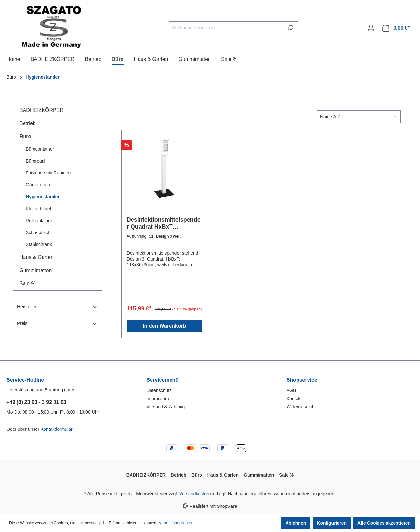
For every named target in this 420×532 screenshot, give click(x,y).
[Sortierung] (359, 117)
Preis (57, 324)
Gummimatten (35, 270)
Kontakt (294, 399)
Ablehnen (296, 523)
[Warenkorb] (396, 28)
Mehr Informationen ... (177, 523)
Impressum (157, 399)
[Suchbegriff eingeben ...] (226, 28)
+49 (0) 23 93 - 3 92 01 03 (36, 402)
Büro (25, 137)
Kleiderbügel (38, 209)
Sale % (28, 284)
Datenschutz (159, 390)
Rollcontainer (39, 221)
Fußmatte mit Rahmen (48, 173)
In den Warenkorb (165, 326)
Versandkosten (194, 494)
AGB (291, 390)
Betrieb (28, 123)
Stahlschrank (39, 244)
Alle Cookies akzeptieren (384, 523)
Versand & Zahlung (166, 407)
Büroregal (36, 161)
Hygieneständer (43, 197)
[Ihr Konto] (371, 28)
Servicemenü (162, 380)
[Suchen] (290, 28)
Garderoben (38, 185)
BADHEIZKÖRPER (41, 110)
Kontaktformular (56, 429)
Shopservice (302, 380)
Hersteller (57, 307)
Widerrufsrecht (301, 407)
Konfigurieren (332, 523)
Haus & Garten (36, 257)
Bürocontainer (40, 149)
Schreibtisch (38, 232)
